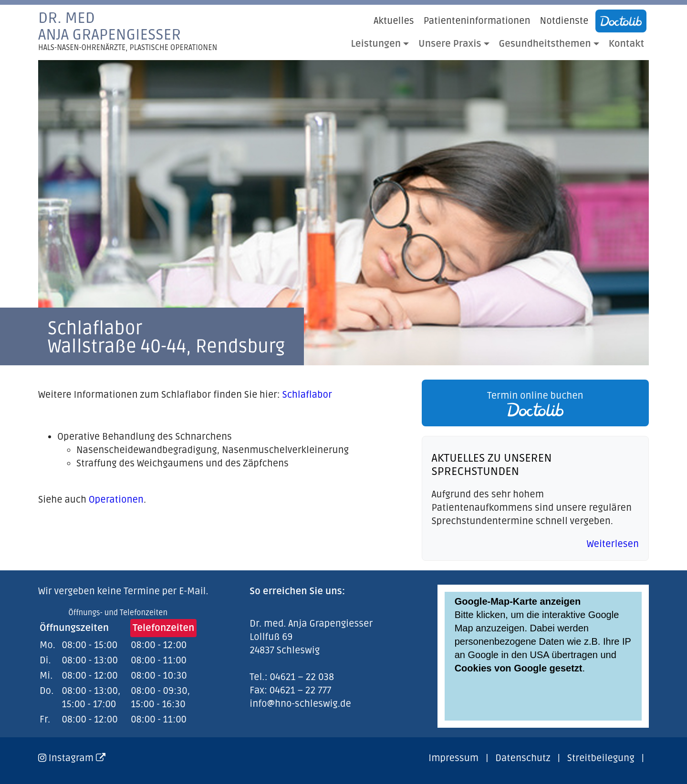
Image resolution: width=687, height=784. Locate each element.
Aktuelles (394, 21)
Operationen (116, 500)
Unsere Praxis (450, 44)
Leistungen (376, 44)
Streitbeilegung (601, 758)
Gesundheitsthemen (545, 44)
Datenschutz (523, 758)
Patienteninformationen (477, 21)
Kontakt (626, 44)
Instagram (77, 758)
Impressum (453, 758)
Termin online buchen (535, 403)
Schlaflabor (307, 395)
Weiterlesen (613, 544)
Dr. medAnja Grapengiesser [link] (128, 31)
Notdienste (564, 21)
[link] (533, 403)
